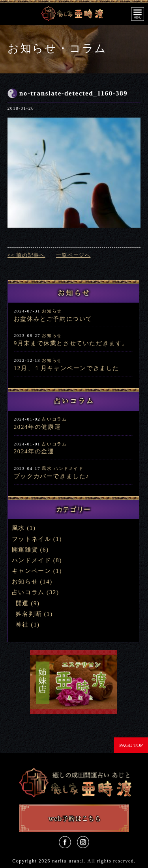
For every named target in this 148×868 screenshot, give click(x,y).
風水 (47, 468)
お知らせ (52, 311)
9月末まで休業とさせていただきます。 (71, 343)
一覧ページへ (73, 255)
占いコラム (54, 419)
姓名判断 (29, 614)
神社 (22, 625)
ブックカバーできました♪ (52, 476)
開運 (22, 603)
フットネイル (32, 539)
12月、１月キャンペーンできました (67, 368)
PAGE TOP (131, 745)
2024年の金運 (34, 451)
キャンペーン (32, 571)
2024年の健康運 (37, 427)
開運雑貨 (25, 550)
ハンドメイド (69, 468)
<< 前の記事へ (26, 255)
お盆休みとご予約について (53, 319)
